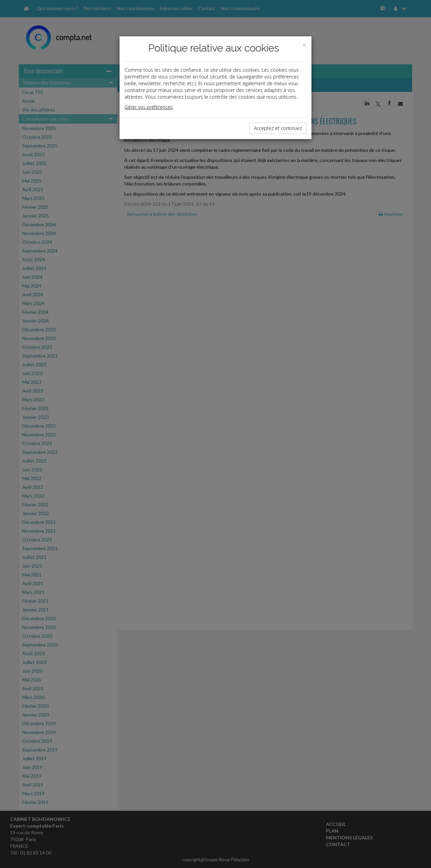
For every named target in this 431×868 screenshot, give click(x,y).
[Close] (304, 45)
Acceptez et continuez (278, 128)
